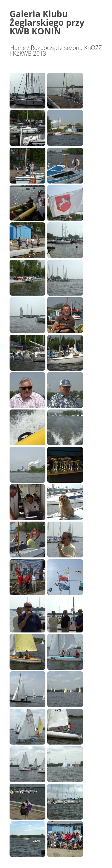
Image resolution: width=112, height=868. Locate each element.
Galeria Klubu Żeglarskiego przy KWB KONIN (47, 22)
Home (18, 48)
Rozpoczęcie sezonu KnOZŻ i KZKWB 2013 (56, 51)
